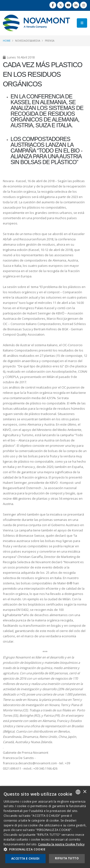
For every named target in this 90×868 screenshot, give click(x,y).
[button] (45, 849)
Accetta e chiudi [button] (25, 858)
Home (7, 41)
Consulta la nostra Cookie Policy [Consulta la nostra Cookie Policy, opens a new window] (61, 844)
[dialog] (45, 827)
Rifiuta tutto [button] (67, 858)
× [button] (85, 792)
